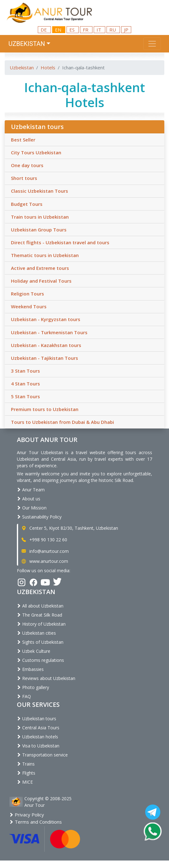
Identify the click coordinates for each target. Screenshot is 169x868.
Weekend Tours (29, 306)
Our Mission (32, 508)
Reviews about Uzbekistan (46, 678)
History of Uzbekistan (41, 624)
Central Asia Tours (38, 728)
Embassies (30, 669)
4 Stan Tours (25, 384)
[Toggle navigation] (152, 44)
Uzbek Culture (34, 651)
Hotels (48, 67)
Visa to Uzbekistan (38, 746)
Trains (26, 764)
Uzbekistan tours (37, 719)
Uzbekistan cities (36, 633)
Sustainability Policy (39, 517)
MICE (25, 782)
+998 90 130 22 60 (44, 540)
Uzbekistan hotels (37, 737)
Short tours (24, 178)
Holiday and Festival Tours (41, 281)
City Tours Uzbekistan (36, 152)
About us (29, 499)
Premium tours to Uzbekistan (45, 409)
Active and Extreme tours (40, 268)
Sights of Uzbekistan (40, 642)
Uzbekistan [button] (27, 44)
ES (73, 30)
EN (59, 30)
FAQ (24, 696)
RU (113, 30)
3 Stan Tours (25, 371)
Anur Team (31, 490)
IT (99, 30)
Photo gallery (33, 687)
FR (86, 30)
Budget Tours (27, 204)
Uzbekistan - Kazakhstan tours (46, 345)
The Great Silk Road (40, 615)
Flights (26, 773)
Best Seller (23, 140)
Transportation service (42, 755)
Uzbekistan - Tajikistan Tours (45, 358)
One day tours (27, 165)
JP (126, 30)
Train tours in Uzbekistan (40, 217)
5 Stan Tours (25, 396)
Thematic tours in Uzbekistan (45, 255)
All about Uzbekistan (40, 606)
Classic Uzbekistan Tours (40, 191)
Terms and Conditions (36, 822)
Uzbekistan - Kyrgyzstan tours (46, 319)
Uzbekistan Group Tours (39, 230)
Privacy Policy (27, 815)
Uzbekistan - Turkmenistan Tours (49, 332)
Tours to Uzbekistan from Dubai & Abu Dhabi (62, 422)
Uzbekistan (22, 67)
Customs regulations (40, 660)
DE (44, 30)
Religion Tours (27, 294)
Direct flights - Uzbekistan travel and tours (60, 242)
